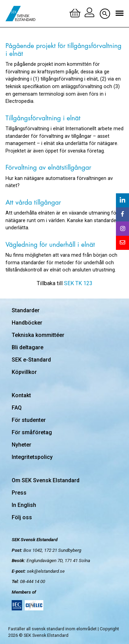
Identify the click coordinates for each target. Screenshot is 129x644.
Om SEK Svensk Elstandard (46, 480)
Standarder (26, 310)
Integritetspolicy (32, 457)
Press (19, 493)
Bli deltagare (28, 347)
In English (24, 505)
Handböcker (27, 323)
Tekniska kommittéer (38, 335)
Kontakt (21, 395)
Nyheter (21, 445)
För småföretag (32, 432)
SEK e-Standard (31, 360)
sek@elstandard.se (46, 571)
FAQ (17, 408)
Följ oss (22, 517)
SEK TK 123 (78, 283)
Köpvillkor (24, 372)
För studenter (29, 420)
